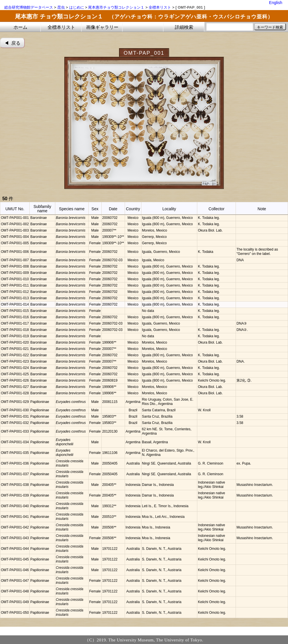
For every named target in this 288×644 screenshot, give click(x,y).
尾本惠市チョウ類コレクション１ (116, 7)
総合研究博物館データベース (29, 7)
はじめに (77, 7)
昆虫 (61, 7)
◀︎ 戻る (13, 43)
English (276, 3)
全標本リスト (160, 7)
